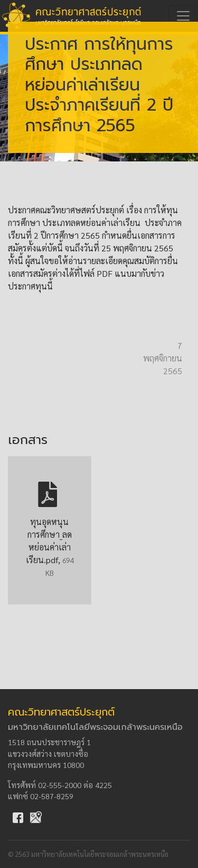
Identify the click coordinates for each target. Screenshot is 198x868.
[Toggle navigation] (183, 16)
